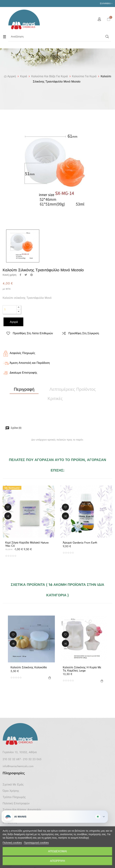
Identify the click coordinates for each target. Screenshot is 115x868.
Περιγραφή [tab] (24, 389)
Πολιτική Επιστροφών (16, 803)
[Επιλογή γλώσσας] (106, 3)
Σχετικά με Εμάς (13, 785)
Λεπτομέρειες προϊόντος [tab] (73, 389)
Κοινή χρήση (20, 275)
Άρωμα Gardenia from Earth (80, 543)
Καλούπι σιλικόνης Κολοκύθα (29, 667)
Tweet (26, 275)
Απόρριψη (57, 861)
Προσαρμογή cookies (36, 843)
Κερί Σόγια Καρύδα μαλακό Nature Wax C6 (27, 544)
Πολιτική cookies (12, 843)
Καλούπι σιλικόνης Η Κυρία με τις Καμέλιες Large (82, 669)
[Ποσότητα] (10, 310)
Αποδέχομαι (57, 851)
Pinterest (32, 275)
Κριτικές (55, 399)
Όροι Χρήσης (11, 791)
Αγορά (13, 322)
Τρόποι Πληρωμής (14, 797)
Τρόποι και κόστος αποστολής (22, 810)
